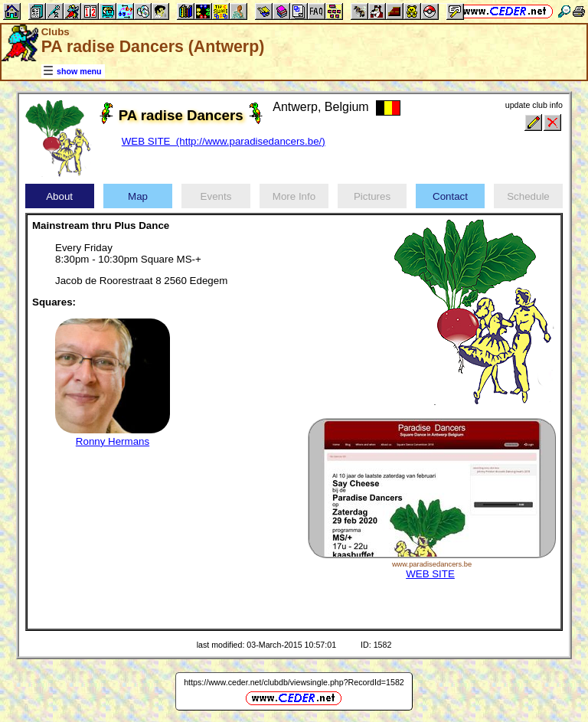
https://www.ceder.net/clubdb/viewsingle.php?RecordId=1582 (294, 682)
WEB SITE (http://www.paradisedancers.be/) (224, 141)
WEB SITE (430, 574)
